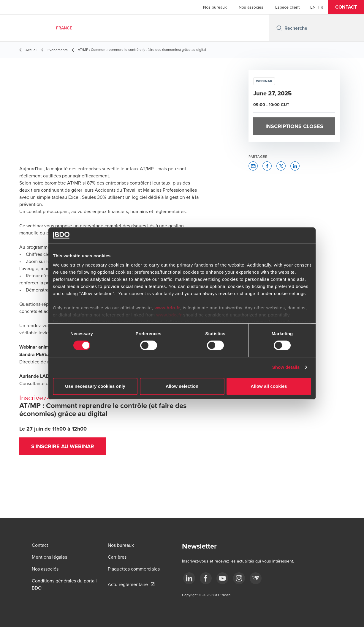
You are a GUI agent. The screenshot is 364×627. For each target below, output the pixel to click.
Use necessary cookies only (95, 386)
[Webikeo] (256, 578)
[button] (346, 7)
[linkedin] (189, 578)
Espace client (287, 7)
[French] (321, 7)
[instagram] (239, 578)
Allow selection (182, 386)
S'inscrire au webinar (63, 446)
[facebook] (206, 578)
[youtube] (222, 578)
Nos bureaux (215, 7)
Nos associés (251, 7)
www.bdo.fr (167, 308)
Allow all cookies (269, 386)
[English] (313, 7)
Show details (286, 367)
